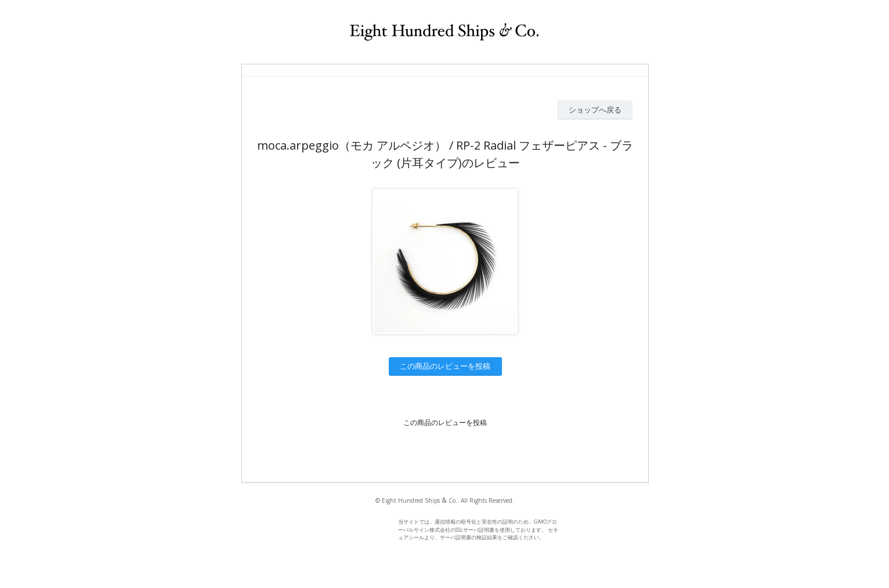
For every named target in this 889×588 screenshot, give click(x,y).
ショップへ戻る (595, 110)
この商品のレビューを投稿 (445, 366)
